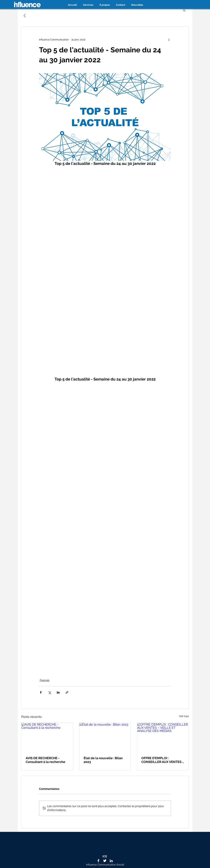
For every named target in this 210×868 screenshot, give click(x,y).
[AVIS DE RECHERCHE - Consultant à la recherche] (47, 737)
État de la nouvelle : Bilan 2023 (103, 760)
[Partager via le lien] (67, 692)
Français (45, 680)
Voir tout (184, 716)
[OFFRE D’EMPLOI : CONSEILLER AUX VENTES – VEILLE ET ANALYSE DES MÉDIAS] (163, 737)
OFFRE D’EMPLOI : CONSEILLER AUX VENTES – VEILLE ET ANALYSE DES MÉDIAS (163, 760)
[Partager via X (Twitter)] (49, 692)
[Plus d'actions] (169, 40)
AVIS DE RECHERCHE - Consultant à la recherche (45, 760)
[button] (184, 10)
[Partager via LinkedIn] (58, 692)
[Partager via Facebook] (41, 692)
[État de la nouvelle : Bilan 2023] (105, 737)
